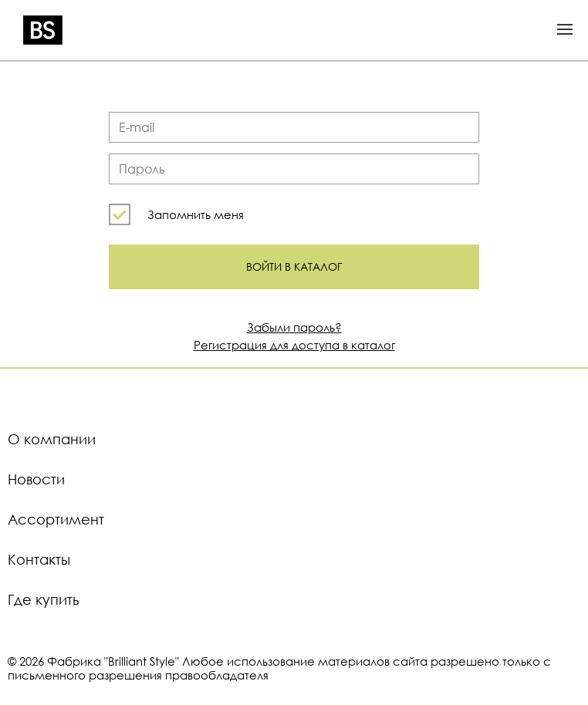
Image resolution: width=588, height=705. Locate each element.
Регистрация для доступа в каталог (294, 345)
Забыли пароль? (294, 327)
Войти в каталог (294, 266)
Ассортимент (56, 519)
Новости (36, 479)
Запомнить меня (196, 214)
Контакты (39, 559)
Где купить (43, 599)
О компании (52, 439)
